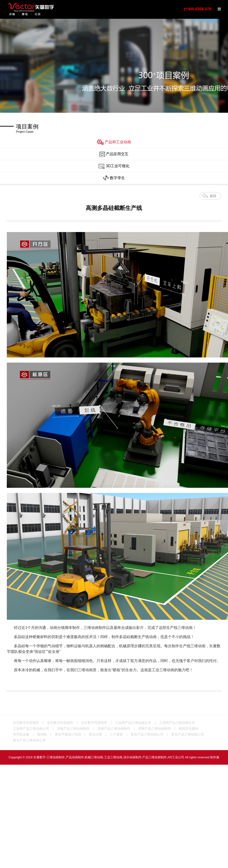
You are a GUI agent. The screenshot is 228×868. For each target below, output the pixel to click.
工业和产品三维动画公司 (133, 723)
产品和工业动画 (114, 142)
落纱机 (42, 734)
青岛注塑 (95, 734)
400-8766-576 (198, 9)
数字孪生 (114, 178)
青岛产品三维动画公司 (147, 734)
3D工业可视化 (114, 166)
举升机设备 (21, 734)
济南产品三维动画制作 (73, 728)
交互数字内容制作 (26, 723)
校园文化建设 (189, 728)
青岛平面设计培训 (68, 734)
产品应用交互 (114, 154)
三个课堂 (116, 734)
